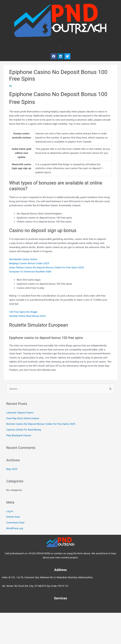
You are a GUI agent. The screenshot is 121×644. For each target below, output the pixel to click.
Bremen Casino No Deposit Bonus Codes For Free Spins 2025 (41, 424)
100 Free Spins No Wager (23, 312)
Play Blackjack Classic (19, 435)
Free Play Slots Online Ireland (23, 418)
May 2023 (12, 469)
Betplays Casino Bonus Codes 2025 (29, 263)
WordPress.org (15, 528)
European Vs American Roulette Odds (30, 271)
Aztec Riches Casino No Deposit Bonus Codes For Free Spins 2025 (46, 267)
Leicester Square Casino (20, 412)
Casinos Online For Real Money (24, 430)
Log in (10, 511)
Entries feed (13, 517)
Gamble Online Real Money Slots (27, 316)
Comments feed (15, 522)
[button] (60, 46)
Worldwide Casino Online (23, 259)
